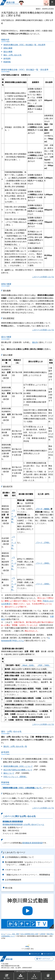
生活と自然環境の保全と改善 (29, 934)
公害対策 (42, 934)
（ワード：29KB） (43, 563)
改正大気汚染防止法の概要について (18, 770)
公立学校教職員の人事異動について (19, 857)
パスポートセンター (13, 870)
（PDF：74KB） (44, 665)
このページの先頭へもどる (43, 277)
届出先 (35, 342)
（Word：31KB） (28, 665)
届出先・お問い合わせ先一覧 (15, 746)
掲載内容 (5, 40)
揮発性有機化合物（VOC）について (18, 766)
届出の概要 (8, 52)
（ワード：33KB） (43, 584)
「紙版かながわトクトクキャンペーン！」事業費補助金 (27, 875)
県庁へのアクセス (44, 959)
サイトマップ (35, 954)
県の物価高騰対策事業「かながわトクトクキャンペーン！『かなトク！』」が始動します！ (28, 863)
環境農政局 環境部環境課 (13, 822)
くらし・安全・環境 (13, 934)
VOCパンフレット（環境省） (15, 777)
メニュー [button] (52, 4)
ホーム (3, 934)
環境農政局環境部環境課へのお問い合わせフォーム (23, 824)
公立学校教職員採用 (13, 880)
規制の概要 (8, 48)
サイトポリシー (48, 954)
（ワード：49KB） (14, 516)
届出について (9, 773)
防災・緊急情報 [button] (46, 4)
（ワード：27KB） (43, 543)
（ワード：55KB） (43, 509)
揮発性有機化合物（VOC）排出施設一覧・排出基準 (24, 45)
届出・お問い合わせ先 (12, 55)
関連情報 (7, 62)
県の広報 (9, 888)
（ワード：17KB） (14, 543)
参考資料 (7, 58)
